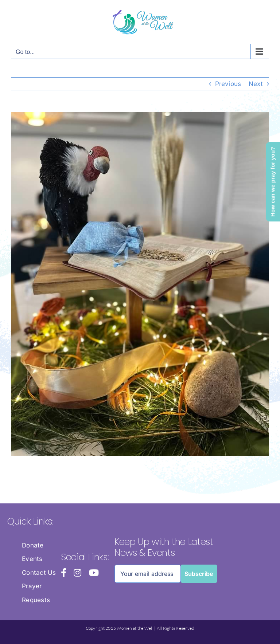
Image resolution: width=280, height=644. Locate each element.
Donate (33, 545)
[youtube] (94, 573)
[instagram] (77, 573)
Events (32, 559)
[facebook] (64, 573)
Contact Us (39, 573)
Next (256, 84)
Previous (228, 84)
